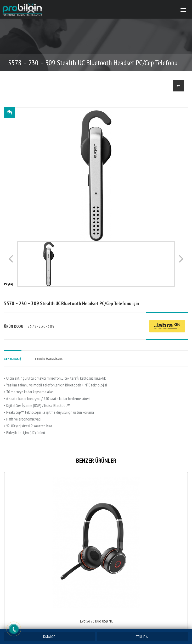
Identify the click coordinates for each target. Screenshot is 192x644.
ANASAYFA (162, 86)
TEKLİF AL (143, 637)
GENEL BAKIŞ (13, 359)
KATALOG (49, 637)
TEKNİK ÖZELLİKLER (49, 359)
